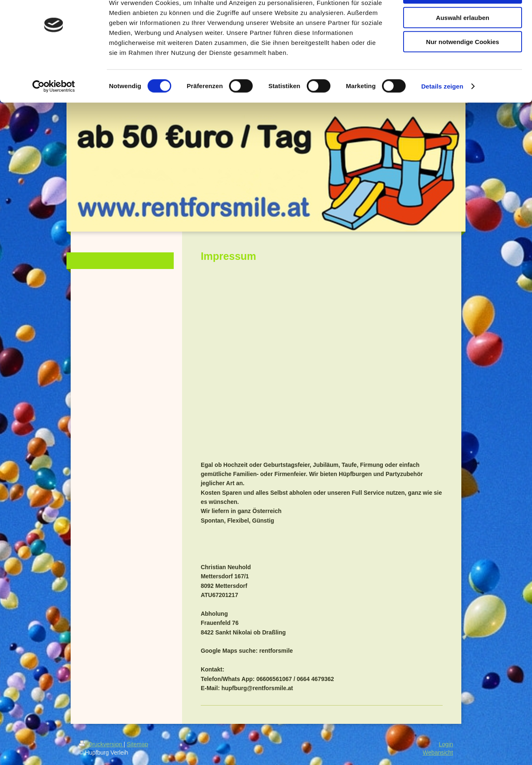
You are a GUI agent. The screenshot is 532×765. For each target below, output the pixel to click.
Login (446, 744)
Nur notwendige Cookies (463, 69)
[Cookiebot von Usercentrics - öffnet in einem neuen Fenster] (54, 114)
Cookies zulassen (463, 21)
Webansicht (438, 753)
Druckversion (101, 744)
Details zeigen (442, 114)
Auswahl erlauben (463, 45)
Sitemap (137, 744)
